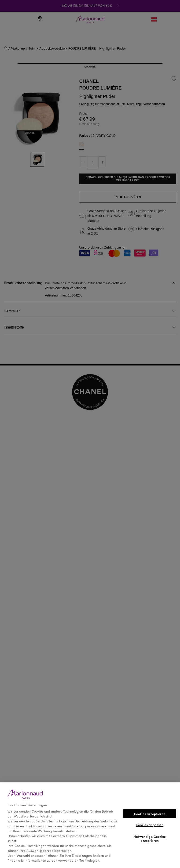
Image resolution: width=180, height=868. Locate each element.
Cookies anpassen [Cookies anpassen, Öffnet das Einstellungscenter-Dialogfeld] (150, 825)
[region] (90, 825)
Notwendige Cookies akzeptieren (150, 838)
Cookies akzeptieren (150, 814)
